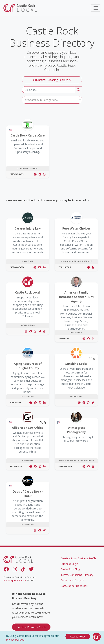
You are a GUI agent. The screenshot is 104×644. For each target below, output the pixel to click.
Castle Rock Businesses (74, 586)
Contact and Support (72, 581)
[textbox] (52, 100)
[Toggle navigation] (96, 8)
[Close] (78, 636)
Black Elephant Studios (15, 581)
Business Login (69, 564)
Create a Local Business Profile (78, 559)
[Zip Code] (48, 90)
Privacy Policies (15, 640)
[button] (52, 80)
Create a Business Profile (31, 627)
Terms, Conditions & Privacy (77, 575)
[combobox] (52, 100)
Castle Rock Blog (70, 570)
